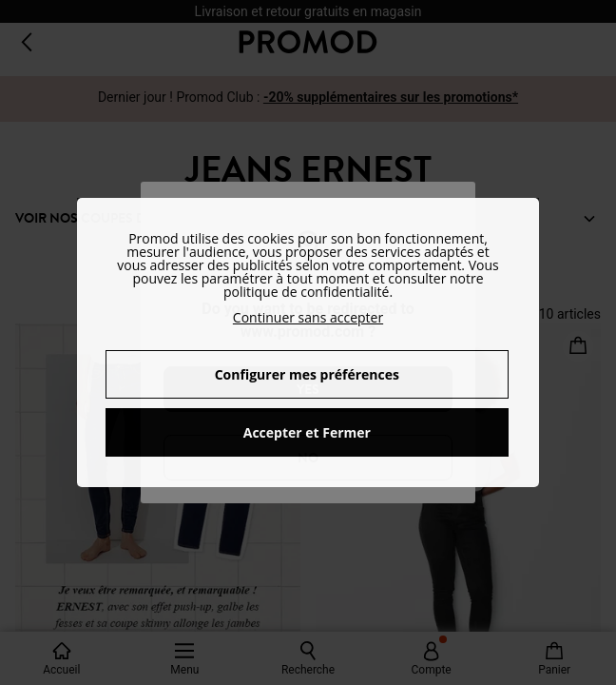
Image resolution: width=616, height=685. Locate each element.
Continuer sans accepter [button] (308, 317)
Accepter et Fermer (307, 432)
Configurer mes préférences (307, 374)
